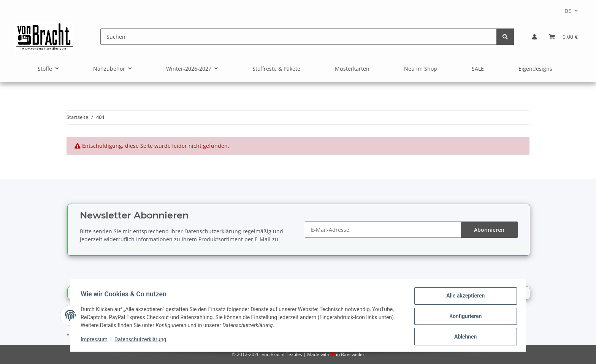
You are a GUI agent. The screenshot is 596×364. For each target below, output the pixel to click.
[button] (534, 37)
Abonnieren (489, 230)
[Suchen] (299, 37)
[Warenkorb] (563, 37)
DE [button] (568, 11)
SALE (478, 69)
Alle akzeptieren (464, 298)
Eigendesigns (535, 69)
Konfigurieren (464, 317)
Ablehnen (464, 337)
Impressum (96, 340)
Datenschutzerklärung (142, 340)
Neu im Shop (421, 69)
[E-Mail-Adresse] (383, 230)
